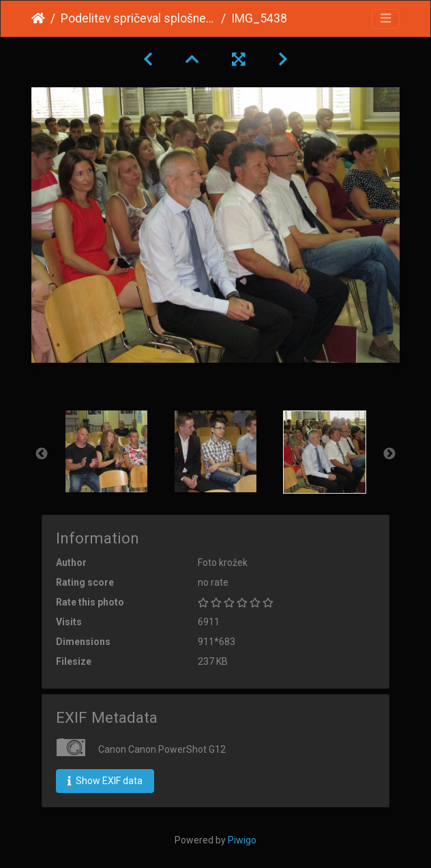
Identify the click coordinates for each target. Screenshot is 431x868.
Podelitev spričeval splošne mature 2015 (138, 18)
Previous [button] (42, 454)
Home (38, 18)
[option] (106, 451)
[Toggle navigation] (386, 19)
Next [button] (389, 454)
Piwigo (242, 840)
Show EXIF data (105, 781)
